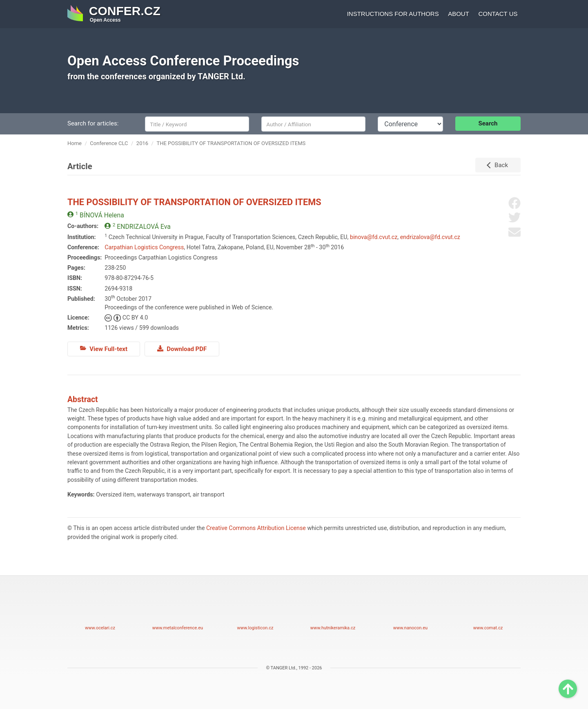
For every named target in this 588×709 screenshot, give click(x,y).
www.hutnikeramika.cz (333, 609)
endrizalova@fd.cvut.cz (430, 237)
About (459, 14)
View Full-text (104, 349)
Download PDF (182, 349)
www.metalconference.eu (178, 609)
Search (488, 123)
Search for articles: (93, 123)
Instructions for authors (393, 14)
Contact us (498, 14)
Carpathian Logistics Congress (144, 247)
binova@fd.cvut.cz (374, 237)
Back (501, 165)
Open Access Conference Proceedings (183, 61)
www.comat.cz (488, 609)
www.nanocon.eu (410, 609)
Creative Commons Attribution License (256, 528)
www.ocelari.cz (100, 609)
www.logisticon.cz (255, 609)
